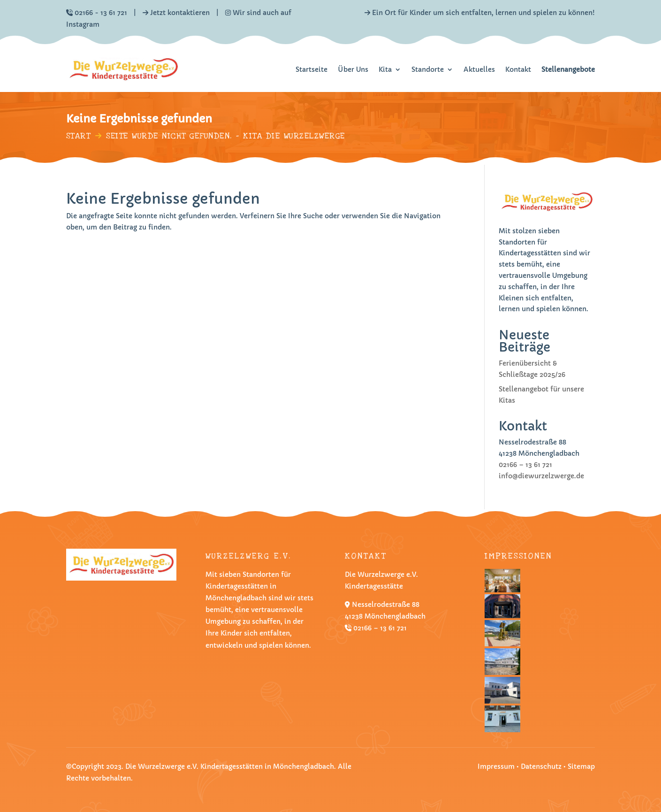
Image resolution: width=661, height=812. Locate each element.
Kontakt (518, 69)
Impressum (496, 766)
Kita (385, 69)
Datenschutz (542, 766)
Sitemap (581, 766)
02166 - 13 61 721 (101, 13)
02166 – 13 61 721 (525, 465)
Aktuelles (479, 69)
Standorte (428, 69)
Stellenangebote (568, 69)
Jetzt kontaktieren (180, 13)
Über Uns (353, 69)
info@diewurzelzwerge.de (541, 476)
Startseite (312, 69)
